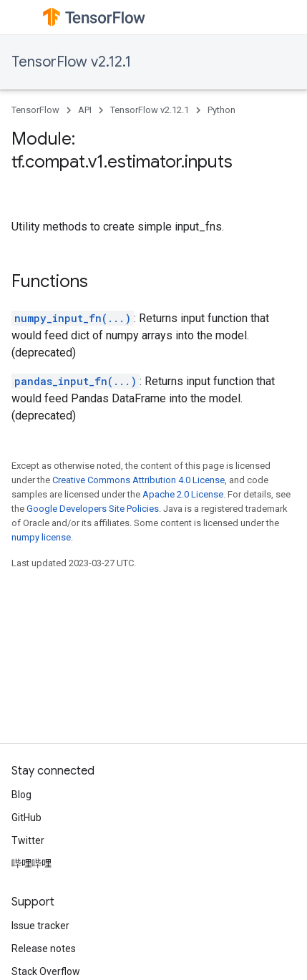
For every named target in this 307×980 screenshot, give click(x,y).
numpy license (41, 537)
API (85, 110)
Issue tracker (40, 926)
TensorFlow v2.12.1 (71, 62)
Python (221, 110)
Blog (21, 795)
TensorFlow (35, 110)
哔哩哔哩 (31, 863)
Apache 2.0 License (183, 494)
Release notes (44, 949)
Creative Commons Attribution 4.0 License (138, 480)
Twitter (28, 840)
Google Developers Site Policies (93, 509)
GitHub (26, 818)
